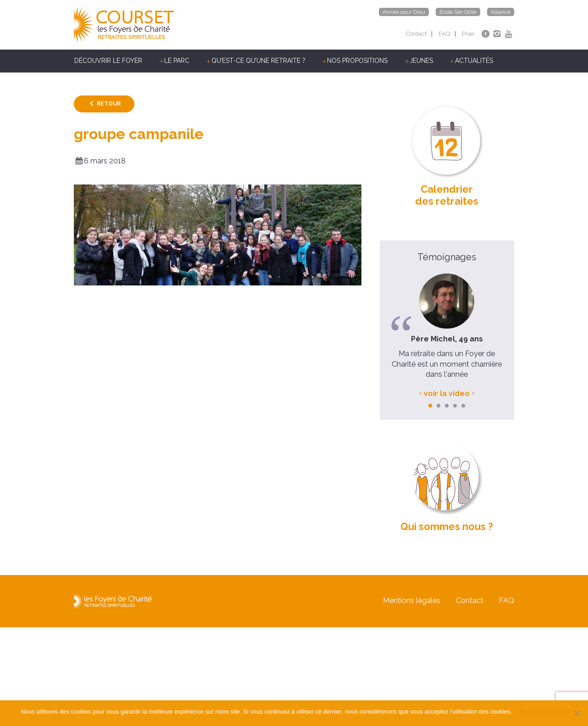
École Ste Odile (458, 12)
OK (521, 712)
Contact (416, 34)
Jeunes (421, 61)
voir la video (447, 394)
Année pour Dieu (404, 12)
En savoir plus (549, 712)
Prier (468, 34)
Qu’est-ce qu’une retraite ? (258, 61)
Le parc (177, 61)
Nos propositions (357, 61)
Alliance (501, 12)
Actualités (474, 61)
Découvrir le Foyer (108, 61)
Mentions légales (412, 601)
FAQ (444, 34)
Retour (109, 104)
